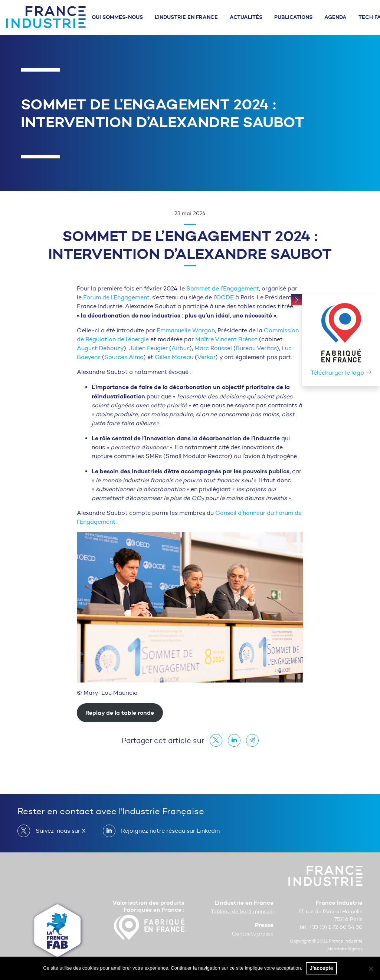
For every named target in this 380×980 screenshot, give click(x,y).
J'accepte (321, 968)
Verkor (206, 357)
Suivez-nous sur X (58, 831)
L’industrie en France (186, 17)
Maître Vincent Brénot (226, 339)
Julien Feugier (148, 348)
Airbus (181, 348)
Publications (293, 17)
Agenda (335, 17)
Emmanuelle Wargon (186, 330)
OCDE (225, 297)
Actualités (246, 17)
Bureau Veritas (256, 348)
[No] (371, 969)
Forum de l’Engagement (116, 297)
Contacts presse (253, 934)
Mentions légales (345, 949)
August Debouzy (100, 348)
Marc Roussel (214, 348)
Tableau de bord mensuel (242, 912)
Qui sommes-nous (117, 17)
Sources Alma (124, 357)
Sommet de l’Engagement (223, 288)
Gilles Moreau (174, 357)
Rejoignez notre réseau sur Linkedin (167, 831)
